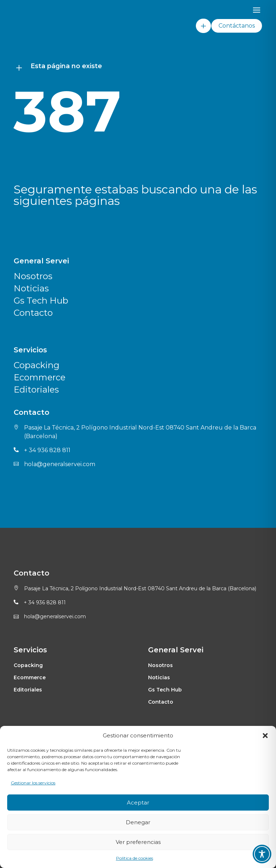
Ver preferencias (138, 842)
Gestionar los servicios (33, 783)
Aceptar (138, 803)
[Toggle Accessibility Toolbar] (262, 854)
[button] (265, 736)
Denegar (138, 822)
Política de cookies (135, 858)
